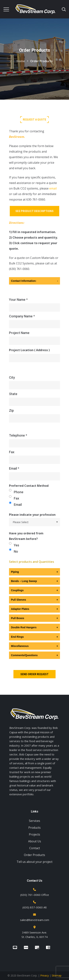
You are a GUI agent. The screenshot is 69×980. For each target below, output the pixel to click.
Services (34, 821)
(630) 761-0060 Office (35, 895)
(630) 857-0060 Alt (35, 907)
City (35, 383)
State (35, 399)
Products (34, 828)
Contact (35, 848)
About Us (35, 841)
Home (21, 61)
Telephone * (35, 441)
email (53, 188)
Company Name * (35, 322)
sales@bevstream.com (35, 920)
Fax (35, 457)
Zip (35, 416)
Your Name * (35, 305)
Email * (35, 474)
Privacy (45, 975)
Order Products (34, 855)
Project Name (35, 338)
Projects (34, 834)
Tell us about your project (34, 862)
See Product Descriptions (34, 211)
